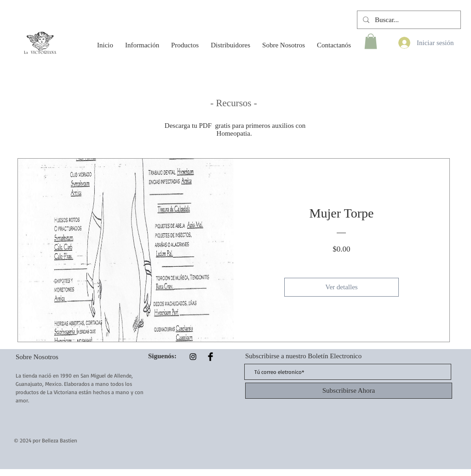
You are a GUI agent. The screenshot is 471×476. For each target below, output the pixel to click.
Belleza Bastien (60, 440)
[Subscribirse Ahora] (349, 391)
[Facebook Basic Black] (210, 357)
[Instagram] (193, 357)
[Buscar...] (408, 20)
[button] (142, 41)
